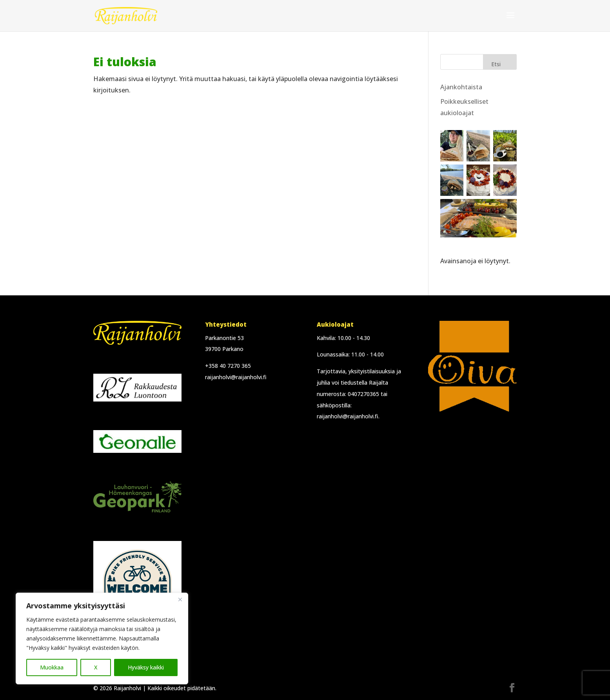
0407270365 (363, 394)
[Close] (180, 599)
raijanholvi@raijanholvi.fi (236, 377)
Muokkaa (52, 667)
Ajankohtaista (461, 87)
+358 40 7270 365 (228, 366)
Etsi (496, 64)
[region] (102, 639)
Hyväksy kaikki (146, 667)
